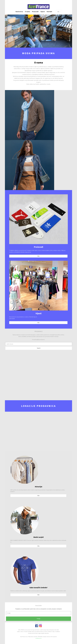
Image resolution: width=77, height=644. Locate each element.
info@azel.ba (38, 638)
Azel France (40, 623)
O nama (27, 12)
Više (38, 256)
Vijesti (43, 12)
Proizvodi (35, 12)
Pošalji (38, 619)
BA (59, 12)
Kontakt (49, 12)
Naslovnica (19, 12)
